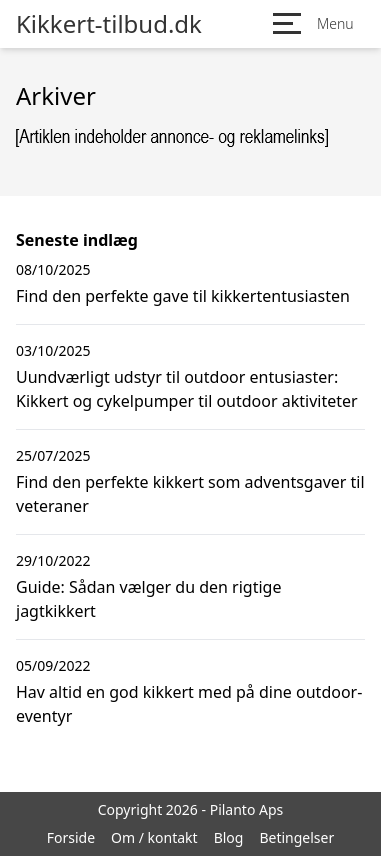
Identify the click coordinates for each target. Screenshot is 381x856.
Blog (229, 837)
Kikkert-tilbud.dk (109, 24)
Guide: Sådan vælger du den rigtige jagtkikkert (148, 599)
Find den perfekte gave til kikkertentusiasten (183, 296)
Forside (71, 837)
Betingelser (296, 837)
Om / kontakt (154, 837)
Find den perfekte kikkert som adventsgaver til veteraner (190, 494)
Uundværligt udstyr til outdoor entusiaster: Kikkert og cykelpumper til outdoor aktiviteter (187, 389)
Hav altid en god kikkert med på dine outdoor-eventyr (189, 704)
